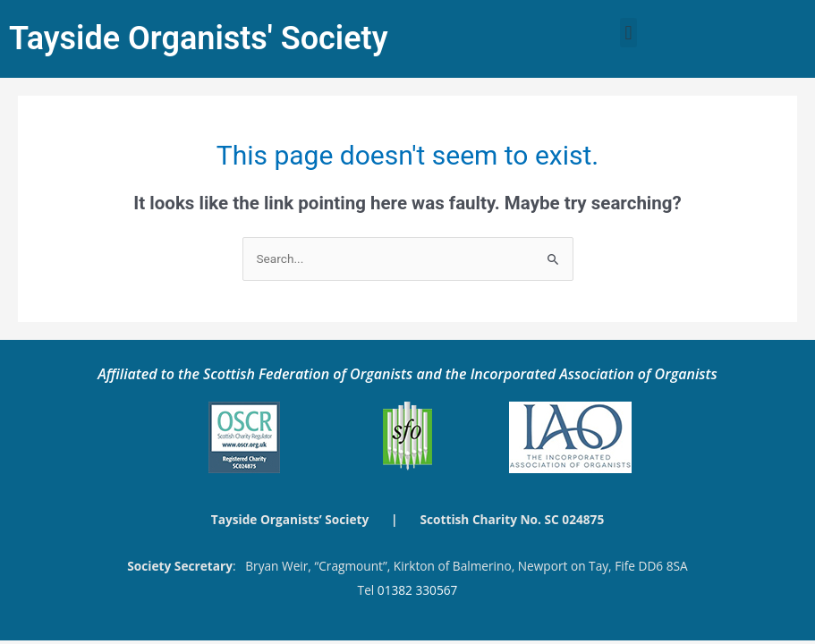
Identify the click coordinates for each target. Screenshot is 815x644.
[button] (628, 33)
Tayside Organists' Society (199, 38)
